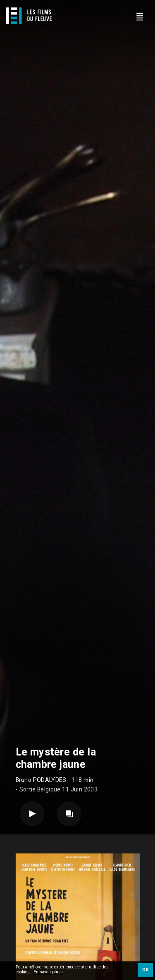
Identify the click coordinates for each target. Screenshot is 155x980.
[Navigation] (139, 16)
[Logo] (29, 16)
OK (145, 970)
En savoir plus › (48, 973)
